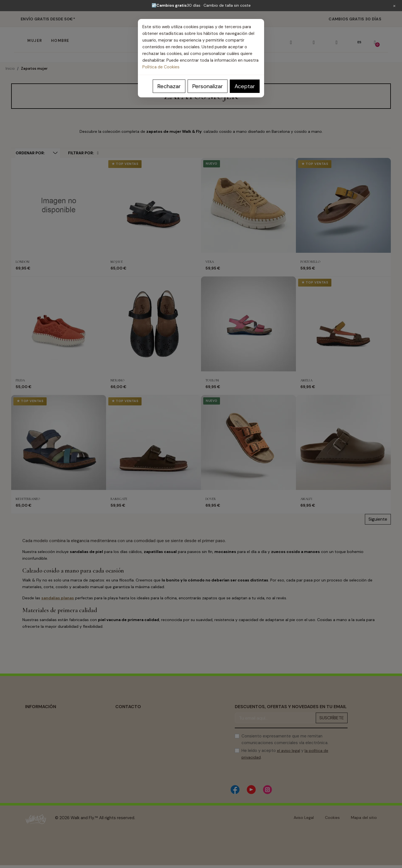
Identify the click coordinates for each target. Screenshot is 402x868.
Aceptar (245, 86)
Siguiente (378, 519)
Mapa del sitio (364, 817)
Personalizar (208, 86)
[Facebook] (235, 790)
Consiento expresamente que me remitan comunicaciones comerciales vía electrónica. (285, 739)
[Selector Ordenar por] (38, 153)
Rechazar (169, 86)
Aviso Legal (35, 716)
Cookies (332, 817)
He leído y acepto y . (285, 754)
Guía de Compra (131, 750)
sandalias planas (58, 598)
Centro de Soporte (133, 741)
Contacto (124, 758)
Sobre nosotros (40, 758)
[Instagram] (267, 790)
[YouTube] (251, 790)
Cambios (33, 750)
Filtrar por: (83, 153)
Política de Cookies (161, 67)
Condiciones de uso (43, 741)
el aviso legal (289, 751)
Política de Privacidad (45, 724)
